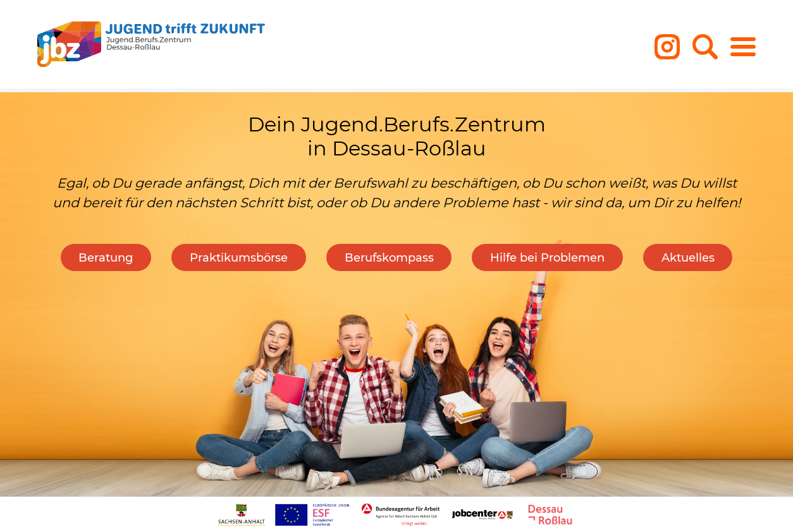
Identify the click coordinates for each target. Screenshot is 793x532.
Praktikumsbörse (239, 257)
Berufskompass (389, 257)
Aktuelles (688, 257)
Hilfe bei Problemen (547, 257)
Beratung (106, 257)
